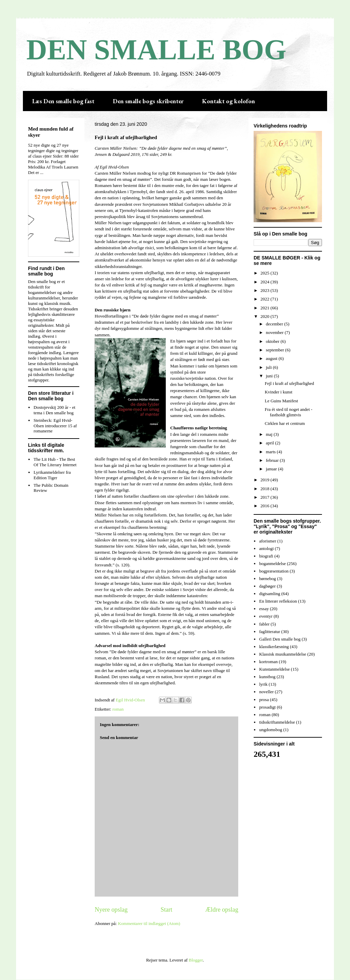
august (272, 358)
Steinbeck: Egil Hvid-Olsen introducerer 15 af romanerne (55, 426)
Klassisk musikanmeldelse (283, 654)
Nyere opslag (111, 910)
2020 (265, 316)
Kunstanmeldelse (274, 669)
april (271, 443)
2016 (265, 506)
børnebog (267, 579)
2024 (265, 282)
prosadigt (267, 707)
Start (166, 910)
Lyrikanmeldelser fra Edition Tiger (52, 475)
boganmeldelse (272, 563)
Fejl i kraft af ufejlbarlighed (289, 383)
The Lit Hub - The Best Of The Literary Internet (55, 462)
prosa (264, 700)
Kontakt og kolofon (228, 101)
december (275, 324)
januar (272, 469)
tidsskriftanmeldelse (277, 722)
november (275, 332)
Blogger (196, 960)
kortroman (268, 662)
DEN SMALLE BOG (156, 50)
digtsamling (270, 594)
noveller (266, 692)
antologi (266, 548)
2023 (265, 290)
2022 (265, 299)
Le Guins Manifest (281, 401)
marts (271, 452)
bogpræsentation (274, 571)
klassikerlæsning (274, 647)
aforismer (268, 541)
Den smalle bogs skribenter (148, 101)
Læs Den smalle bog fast (63, 101)
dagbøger (267, 586)
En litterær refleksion (278, 601)
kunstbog (267, 677)
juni (270, 376)
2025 (265, 273)
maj (270, 434)
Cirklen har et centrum (285, 423)
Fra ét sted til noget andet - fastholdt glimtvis (288, 412)
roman (118, 709)
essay (264, 609)
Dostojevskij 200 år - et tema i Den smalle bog (54, 410)
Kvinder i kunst (278, 392)
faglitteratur (270, 632)
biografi (266, 556)
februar (273, 460)
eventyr (266, 616)
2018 (265, 489)
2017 (265, 497)
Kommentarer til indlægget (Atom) (149, 923)
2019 (265, 480)
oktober (273, 341)
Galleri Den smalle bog (280, 639)
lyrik (263, 684)
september (276, 350)
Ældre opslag (222, 910)
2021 (265, 308)
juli (270, 367)
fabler (264, 624)
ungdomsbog (271, 730)
